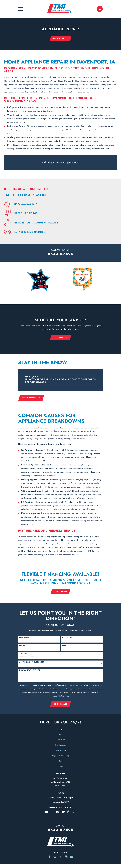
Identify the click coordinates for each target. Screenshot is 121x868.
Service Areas (60, 752)
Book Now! (61, 39)
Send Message (60, 705)
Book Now (61, 338)
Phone (22, 647)
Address (23, 655)
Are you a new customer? (32, 663)
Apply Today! (60, 592)
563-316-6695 (60, 254)
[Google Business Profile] (55, 858)
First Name (24, 639)
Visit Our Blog (31, 398)
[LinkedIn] (72, 858)
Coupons (60, 768)
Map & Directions (60, 787)
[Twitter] (60, 858)
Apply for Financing (60, 757)
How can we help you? (30, 671)
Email (65, 647)
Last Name (67, 639)
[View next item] (63, 297)
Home (60, 736)
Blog (60, 762)
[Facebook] (49, 858)
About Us (60, 741)
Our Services (60, 746)
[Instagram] (66, 858)
